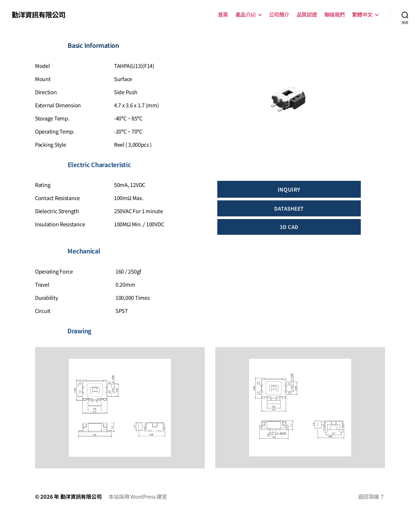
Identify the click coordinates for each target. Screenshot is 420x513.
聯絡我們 (335, 15)
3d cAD (289, 227)
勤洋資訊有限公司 (38, 15)
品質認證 (307, 15)
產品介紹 (246, 15)
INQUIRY (289, 189)
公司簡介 (279, 15)
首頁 (223, 15)
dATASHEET (289, 208)
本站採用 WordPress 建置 (138, 496)
